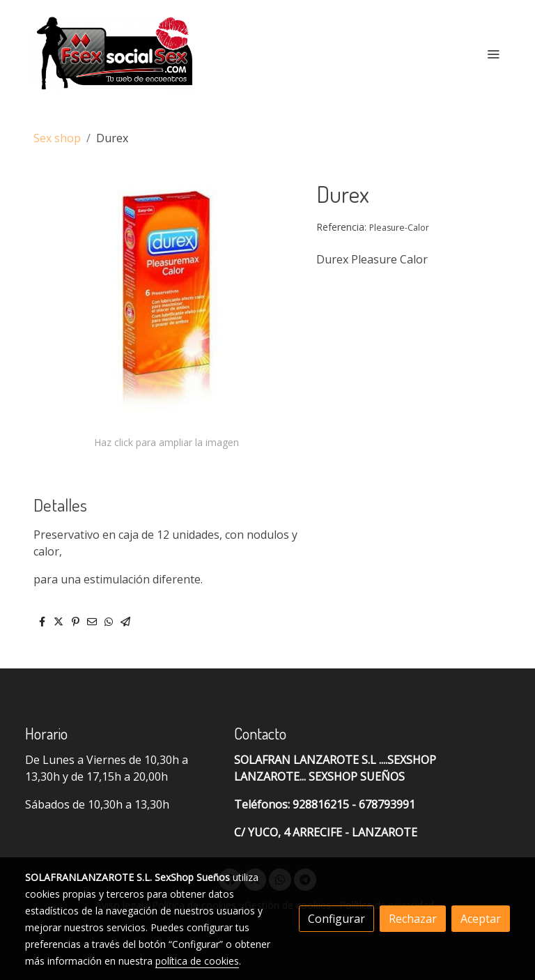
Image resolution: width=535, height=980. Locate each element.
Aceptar (481, 919)
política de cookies (197, 961)
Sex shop (57, 138)
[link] (114, 54)
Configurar (336, 919)
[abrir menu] (493, 54)
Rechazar (413, 919)
